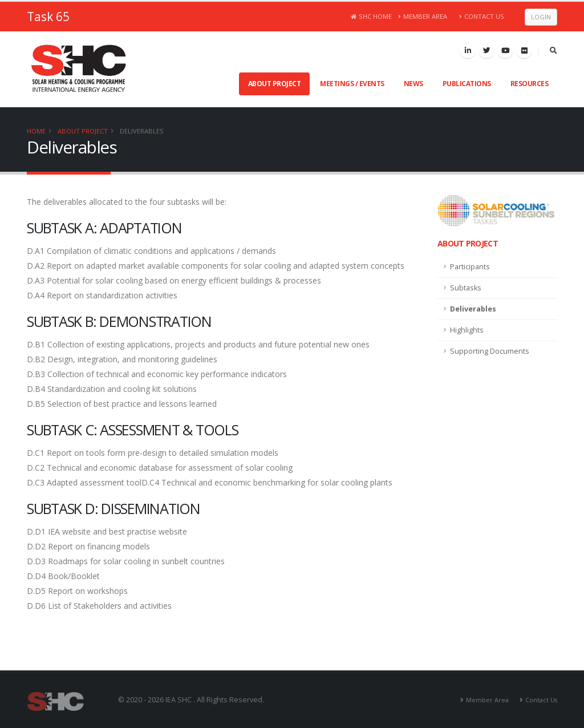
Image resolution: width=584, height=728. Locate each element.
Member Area (423, 16)
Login (541, 17)
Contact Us (482, 16)
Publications (467, 84)
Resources (530, 84)
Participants (470, 267)
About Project (275, 84)
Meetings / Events (352, 84)
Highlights (467, 330)
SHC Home (372, 16)
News (413, 84)
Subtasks (466, 288)
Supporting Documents (490, 351)
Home (36, 131)
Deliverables (142, 131)
